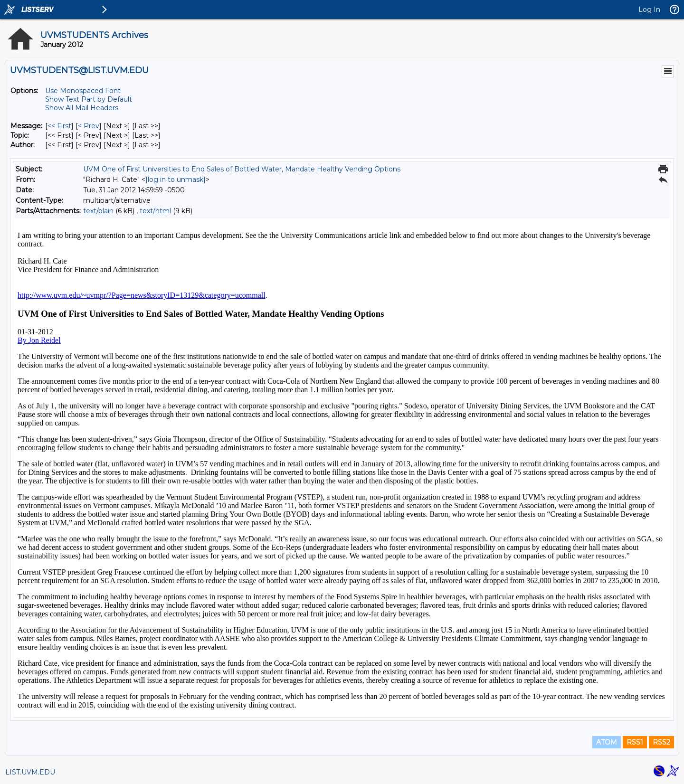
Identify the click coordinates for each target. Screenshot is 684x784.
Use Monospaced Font (83, 91)
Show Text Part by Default (89, 99)
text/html (155, 211)
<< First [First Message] (59, 126)
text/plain (98, 211)
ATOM (607, 742)
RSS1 (635, 742)
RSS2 (661, 742)
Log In (649, 9)
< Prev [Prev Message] (89, 126)
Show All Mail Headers (82, 108)
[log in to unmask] (176, 179)
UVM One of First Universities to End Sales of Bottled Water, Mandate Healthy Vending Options (242, 169)
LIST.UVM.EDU (30, 772)
